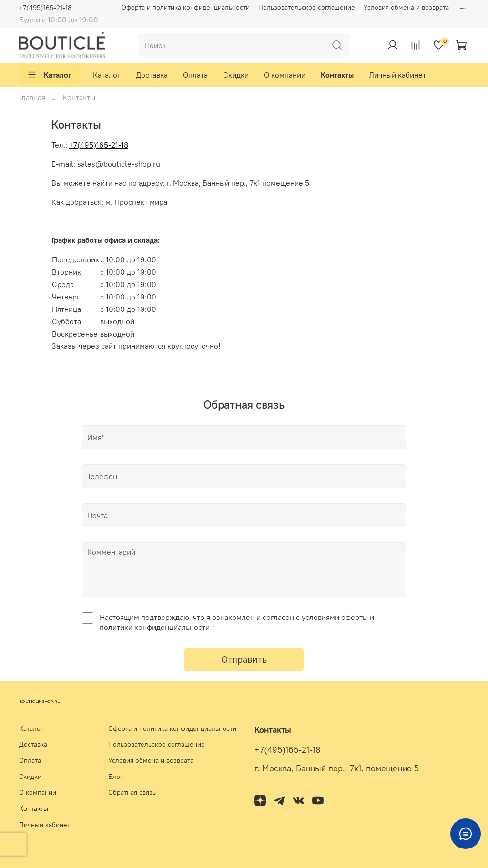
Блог (116, 777)
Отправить (244, 659)
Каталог (49, 75)
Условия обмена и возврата (406, 7)
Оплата (195, 75)
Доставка (152, 75)
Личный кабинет (397, 75)
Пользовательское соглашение (307, 7)
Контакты (337, 75)
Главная (32, 97)
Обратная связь (132, 792)
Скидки (236, 75)
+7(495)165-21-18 (45, 8)
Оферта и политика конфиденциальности (186, 7)
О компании (285, 75)
